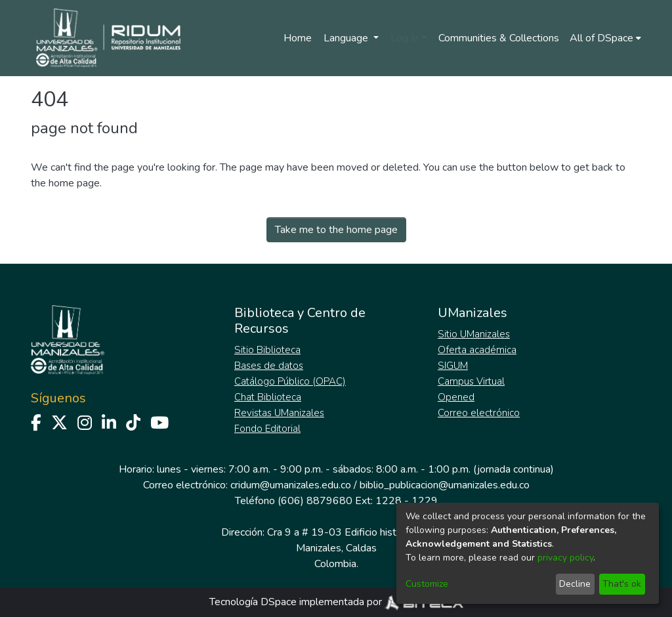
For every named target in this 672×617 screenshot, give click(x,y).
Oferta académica (477, 350)
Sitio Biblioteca (267, 350)
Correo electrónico (479, 413)
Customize (427, 584)
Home (298, 38)
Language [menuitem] (347, 38)
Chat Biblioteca (268, 397)
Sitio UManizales (474, 334)
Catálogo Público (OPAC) (290, 381)
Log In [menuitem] (405, 38)
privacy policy (565, 558)
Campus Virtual (471, 381)
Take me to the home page (336, 230)
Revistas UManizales (279, 413)
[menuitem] (605, 38)
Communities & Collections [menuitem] (499, 38)
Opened (456, 397)
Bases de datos (269, 366)
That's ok (622, 584)
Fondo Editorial (267, 429)
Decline (575, 584)
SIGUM (453, 366)
